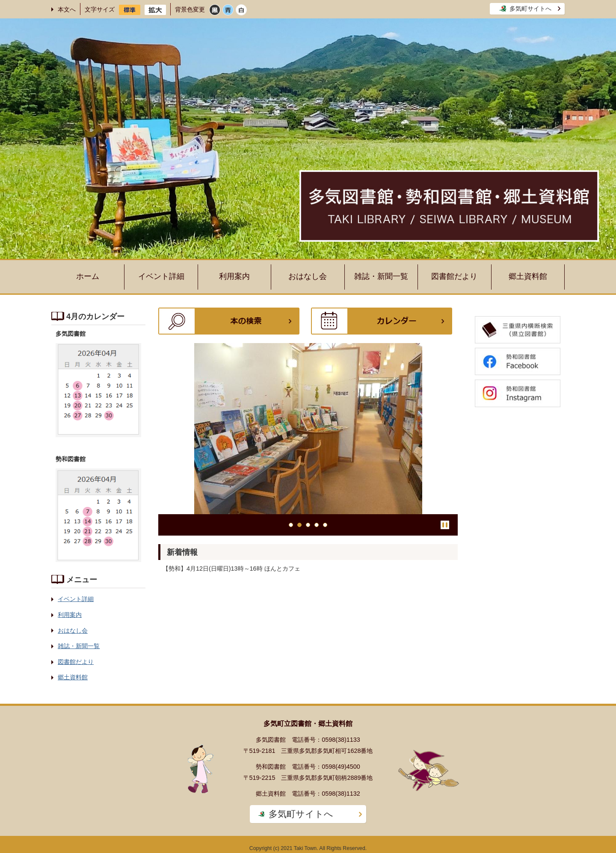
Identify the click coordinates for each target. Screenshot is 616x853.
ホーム (88, 276)
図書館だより (454, 276)
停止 (445, 525)
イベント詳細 (161, 276)
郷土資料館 (528, 276)
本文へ (67, 9)
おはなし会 (308, 276)
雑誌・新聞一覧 (381, 276)
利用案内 (234, 276)
